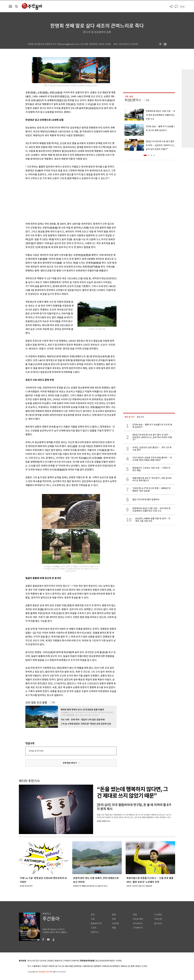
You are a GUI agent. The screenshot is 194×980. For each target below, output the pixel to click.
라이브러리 (138, 923)
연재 (135, 915)
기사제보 (158, 915)
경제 (114, 915)
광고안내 (158, 923)
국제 (114, 919)
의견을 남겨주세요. (36, 751)
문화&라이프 (96, 923)
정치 (93, 915)
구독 (53, 703)
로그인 (182, 7)
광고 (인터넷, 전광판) (45, 961)
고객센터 (67, 961)
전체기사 (95, 932)
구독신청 (158, 919)
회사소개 (31, 961)
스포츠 (94, 928)
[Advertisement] (64, 201)
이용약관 (75, 961)
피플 (114, 928)
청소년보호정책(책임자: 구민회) (109, 961)
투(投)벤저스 (133, 100)
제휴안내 (58, 961)
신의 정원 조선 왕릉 (36, 703)
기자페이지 (138, 928)
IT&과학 (115, 923)
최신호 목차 (138, 919)
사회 (93, 919)
